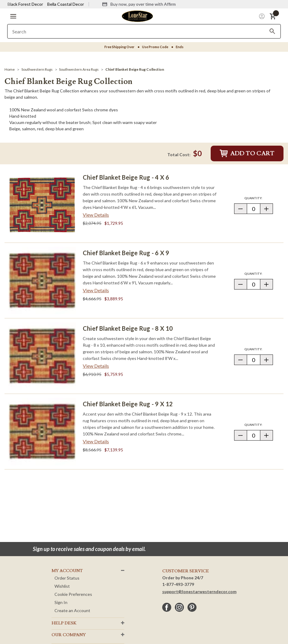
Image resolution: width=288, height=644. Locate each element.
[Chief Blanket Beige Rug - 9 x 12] (42, 432)
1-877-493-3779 (178, 584)
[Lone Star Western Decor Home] (137, 16)
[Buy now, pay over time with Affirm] (139, 4)
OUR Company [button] (69, 635)
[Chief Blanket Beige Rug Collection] (135, 69)
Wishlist (62, 586)
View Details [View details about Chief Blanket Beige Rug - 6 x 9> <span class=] (96, 290)
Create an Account (72, 610)
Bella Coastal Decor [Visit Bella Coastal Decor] (66, 4)
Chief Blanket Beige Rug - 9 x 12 (128, 404)
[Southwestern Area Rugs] (79, 69)
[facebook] (167, 607)
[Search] (272, 31)
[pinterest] (192, 607)
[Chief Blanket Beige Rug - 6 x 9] (42, 280)
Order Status (67, 578)
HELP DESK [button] (64, 623)
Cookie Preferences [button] (73, 594)
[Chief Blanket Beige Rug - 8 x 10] (42, 356)
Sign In (61, 602)
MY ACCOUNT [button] (67, 571)
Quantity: (259, 198)
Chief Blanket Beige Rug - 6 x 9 (126, 253)
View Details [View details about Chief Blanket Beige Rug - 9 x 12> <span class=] (96, 441)
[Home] (10, 69)
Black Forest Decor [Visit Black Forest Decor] (25, 4)
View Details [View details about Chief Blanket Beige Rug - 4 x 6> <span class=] (96, 215)
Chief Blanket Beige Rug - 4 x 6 (126, 177)
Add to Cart (247, 153)
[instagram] (179, 607)
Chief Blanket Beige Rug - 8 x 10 (128, 328)
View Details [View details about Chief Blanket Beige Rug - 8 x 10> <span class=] (96, 366)
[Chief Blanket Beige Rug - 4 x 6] (42, 205)
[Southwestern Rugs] (37, 69)
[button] (13, 16)
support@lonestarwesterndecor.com (199, 591)
